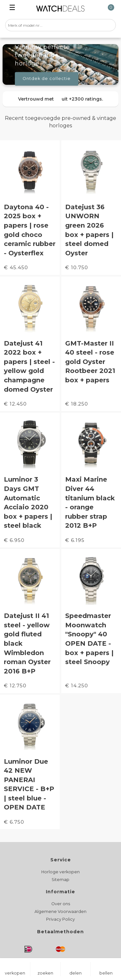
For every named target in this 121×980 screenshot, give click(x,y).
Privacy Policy (60, 919)
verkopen (15, 973)
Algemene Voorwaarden (60, 911)
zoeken (45, 973)
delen (76, 973)
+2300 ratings (86, 99)
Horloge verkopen (60, 872)
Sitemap (60, 880)
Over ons (61, 904)
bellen (106, 973)
